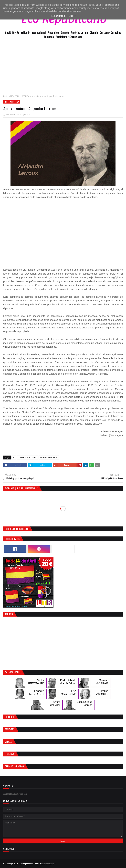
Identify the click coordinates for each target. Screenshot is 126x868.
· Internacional (38, 33)
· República (53, 33)
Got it (72, 16)
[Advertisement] (63, 68)
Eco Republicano (13, 115)
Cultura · (105, 33)
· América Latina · (80, 33)
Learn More (58, 16)
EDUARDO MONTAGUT (27, 457)
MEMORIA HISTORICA (20, 96)
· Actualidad (22, 33)
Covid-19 (10, 33)
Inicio (6, 96)
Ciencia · (95, 33)
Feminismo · (63, 37)
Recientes (10, 729)
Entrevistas (76, 37)
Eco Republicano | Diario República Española (38, 863)
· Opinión (65, 33)
